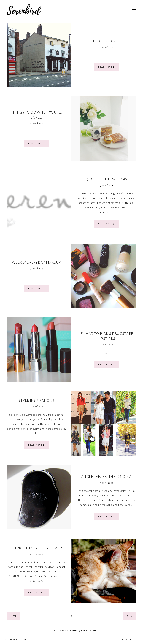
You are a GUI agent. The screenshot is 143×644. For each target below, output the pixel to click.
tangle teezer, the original (107, 477)
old (130, 616)
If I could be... (107, 41)
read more (107, 67)
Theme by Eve (130, 639)
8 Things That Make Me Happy (36, 548)
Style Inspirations (37, 400)
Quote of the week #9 (106, 179)
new (14, 616)
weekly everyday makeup (37, 262)
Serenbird (20, 639)
